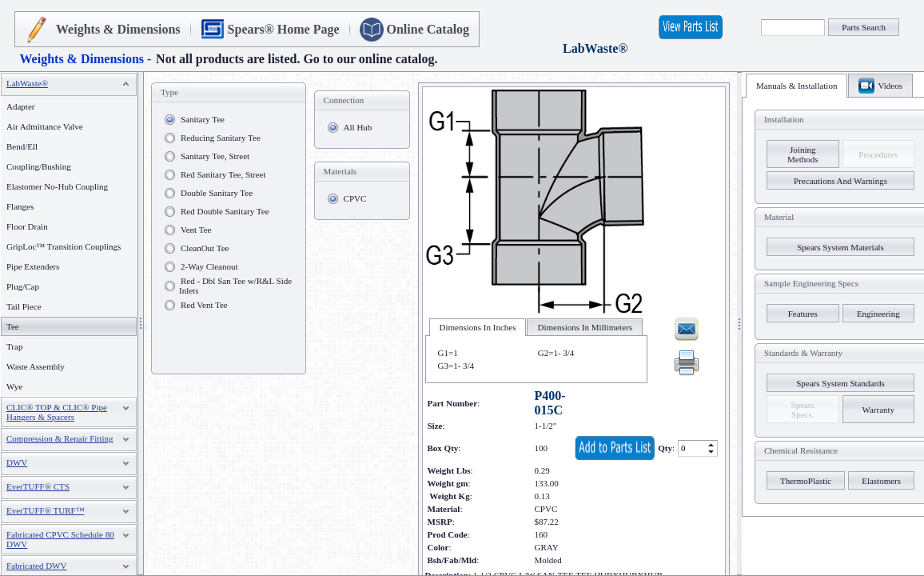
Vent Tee (196, 230)
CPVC (355, 198)
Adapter (20, 106)
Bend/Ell (22, 146)
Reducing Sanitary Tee (221, 138)
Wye (14, 386)
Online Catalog (428, 29)
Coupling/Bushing (39, 166)
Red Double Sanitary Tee (225, 211)
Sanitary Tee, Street (215, 156)
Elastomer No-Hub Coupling (57, 186)
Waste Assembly (36, 366)
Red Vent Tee (204, 305)
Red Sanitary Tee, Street (223, 174)
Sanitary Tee (203, 119)
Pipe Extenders (33, 266)
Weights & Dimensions (118, 29)
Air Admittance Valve (45, 126)
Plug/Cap (23, 286)
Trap (14, 346)
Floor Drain (27, 226)
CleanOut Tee (205, 248)
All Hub (358, 127)
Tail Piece (24, 306)
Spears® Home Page (284, 29)
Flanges (20, 206)
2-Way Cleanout (209, 266)
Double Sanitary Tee (217, 193)
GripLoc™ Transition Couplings (64, 246)
